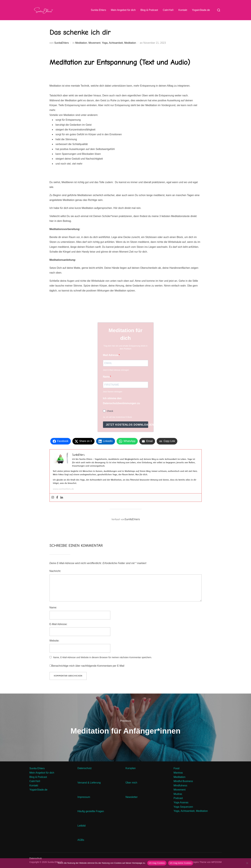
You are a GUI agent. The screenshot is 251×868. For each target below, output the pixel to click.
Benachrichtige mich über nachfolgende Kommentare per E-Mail (87, 666)
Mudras (178, 794)
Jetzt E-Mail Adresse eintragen (116, 370)
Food (177, 768)
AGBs (81, 840)
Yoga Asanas (181, 802)
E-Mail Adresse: (58, 624)
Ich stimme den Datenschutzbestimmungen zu (121, 401)
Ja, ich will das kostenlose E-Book (117, 417)
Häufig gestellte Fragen (91, 811)
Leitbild (82, 826)
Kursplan (131, 768)
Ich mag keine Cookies (181, 863)
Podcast (178, 798)
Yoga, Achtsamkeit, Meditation (119, 43)
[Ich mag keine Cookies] (247, 863)
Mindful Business (183, 781)
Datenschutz (85, 768)
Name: (53, 608)
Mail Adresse (111, 355)
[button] (126, 83)
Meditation (81, 43)
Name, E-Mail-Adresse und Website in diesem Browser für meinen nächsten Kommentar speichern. (103, 657)
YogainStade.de (201, 10)
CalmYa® (168, 10)
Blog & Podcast (149, 10)
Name (107, 377)
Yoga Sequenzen (183, 807)
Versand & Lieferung (89, 783)
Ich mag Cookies (157, 863)
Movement (94, 43)
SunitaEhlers (62, 43)
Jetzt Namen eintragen (113, 392)
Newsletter (132, 797)
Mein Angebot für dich (123, 10)
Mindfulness (180, 785)
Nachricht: (55, 571)
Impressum (84, 797)
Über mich (131, 783)
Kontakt (183, 10)
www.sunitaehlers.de (63, 489)
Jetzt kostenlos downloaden (127, 425)
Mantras (178, 773)
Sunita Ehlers (98, 10)
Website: (54, 641)
